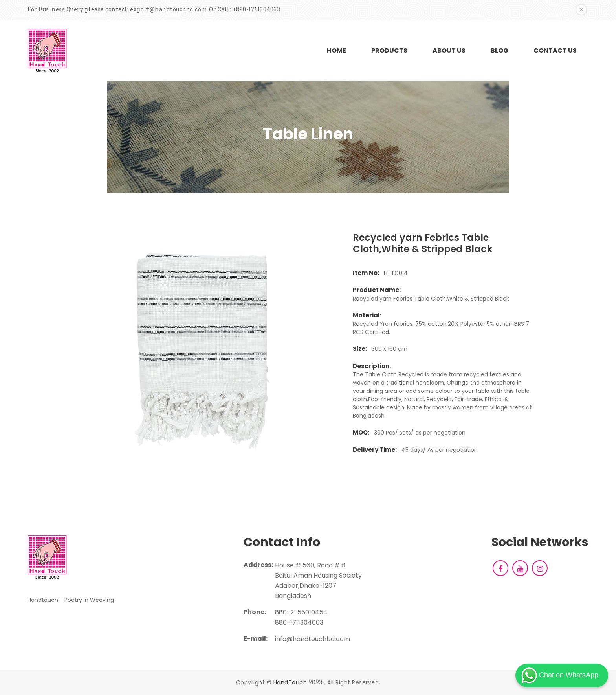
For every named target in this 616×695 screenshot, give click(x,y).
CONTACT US (555, 50)
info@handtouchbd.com (313, 639)
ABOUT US (449, 50)
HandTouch (290, 682)
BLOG (500, 50)
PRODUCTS (389, 50)
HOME (336, 50)
